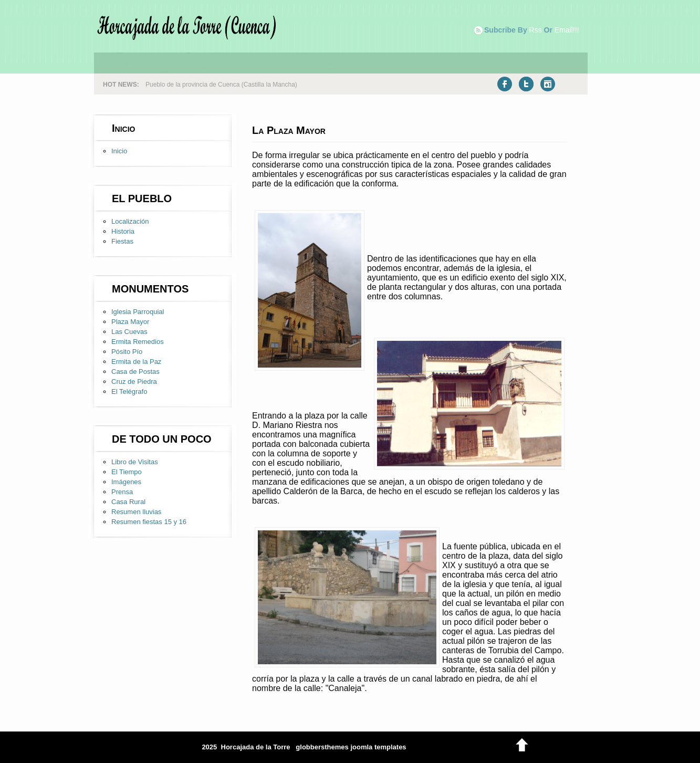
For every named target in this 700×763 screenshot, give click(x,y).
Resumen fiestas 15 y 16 (149, 522)
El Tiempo (127, 472)
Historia (123, 231)
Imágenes (126, 482)
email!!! (567, 30)
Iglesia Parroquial (138, 312)
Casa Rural (128, 502)
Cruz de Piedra (134, 381)
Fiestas (122, 241)
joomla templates (378, 747)
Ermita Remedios (138, 342)
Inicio (119, 151)
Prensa (122, 492)
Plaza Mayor (130, 322)
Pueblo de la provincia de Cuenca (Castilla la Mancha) (221, 85)
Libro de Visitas (135, 462)
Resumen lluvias (136, 512)
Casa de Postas (135, 372)
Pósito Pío (127, 352)
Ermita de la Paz (136, 362)
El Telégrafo (129, 391)
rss (536, 30)
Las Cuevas (129, 332)
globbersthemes (322, 747)
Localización (130, 221)
